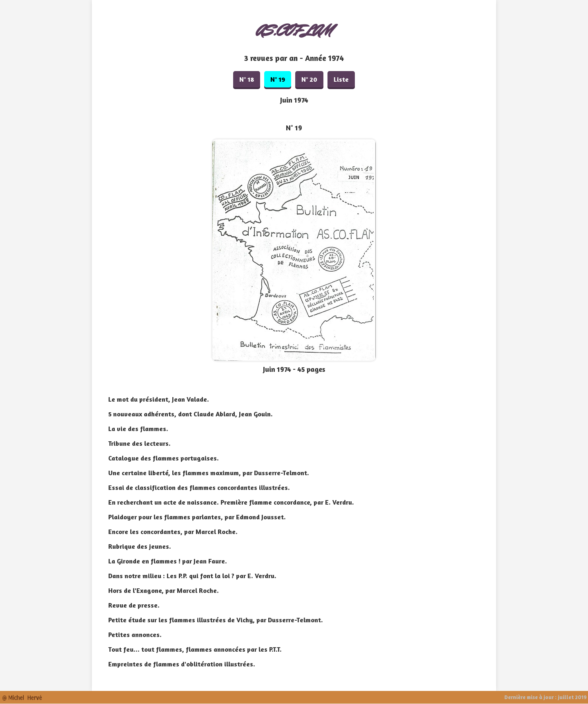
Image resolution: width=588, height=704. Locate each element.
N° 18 (247, 79)
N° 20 (309, 79)
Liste (341, 79)
